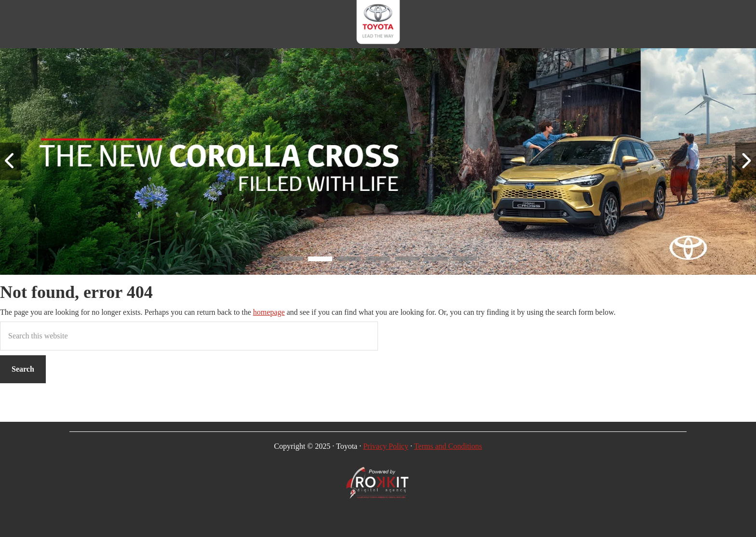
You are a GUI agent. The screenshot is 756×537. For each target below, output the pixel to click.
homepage (269, 312)
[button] (291, 260)
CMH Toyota (378, 24)
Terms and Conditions (448, 446)
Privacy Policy (386, 446)
